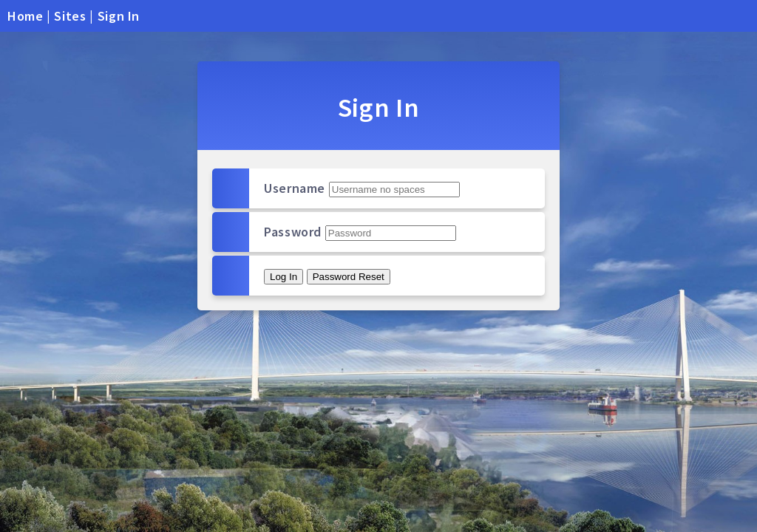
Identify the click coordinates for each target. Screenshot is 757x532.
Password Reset (349, 277)
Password (293, 232)
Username (295, 188)
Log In (284, 277)
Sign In (119, 16)
